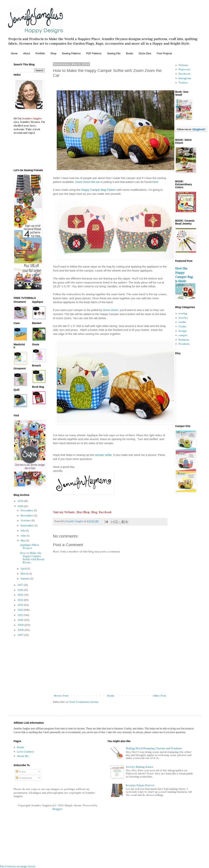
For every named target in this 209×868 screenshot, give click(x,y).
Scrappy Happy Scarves (140, 785)
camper (183, 335)
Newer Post (61, 696)
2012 (21, 610)
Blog (94, 512)
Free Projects (164, 53)
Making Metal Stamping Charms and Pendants (154, 748)
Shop (53, 53)
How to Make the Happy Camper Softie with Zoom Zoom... (32, 558)
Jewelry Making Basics (139, 767)
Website (183, 65)
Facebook (105, 512)
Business (184, 340)
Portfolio (40, 53)
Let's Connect (25, 752)
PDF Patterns (94, 53)
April (24, 569)
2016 (21, 590)
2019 (21, 501)
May (23, 540)
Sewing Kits (114, 53)
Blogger (57, 809)
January (26, 578)
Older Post (160, 696)
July (23, 531)
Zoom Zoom (111, 310)
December (27, 510)
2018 (21, 506)
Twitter (183, 83)
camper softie (103, 455)
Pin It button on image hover (18, 866)
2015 (21, 595)
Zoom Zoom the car (88, 182)
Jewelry (183, 318)
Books (130, 53)
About (27, 53)
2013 (21, 605)
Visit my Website (64, 512)
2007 (21, 635)
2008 (21, 630)
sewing (183, 313)
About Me (23, 756)
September (28, 525)
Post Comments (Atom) (84, 702)
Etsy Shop (83, 512)
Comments (24, 778)
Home (14, 53)
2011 (21, 615)
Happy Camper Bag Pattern (99, 190)
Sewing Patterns (71, 53)
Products (184, 344)
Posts (21, 772)
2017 (21, 585)
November (27, 516)
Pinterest (184, 69)
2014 (21, 600)
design (183, 331)
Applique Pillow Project (30, 546)
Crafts (182, 326)
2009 (21, 625)
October (26, 520)
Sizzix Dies (145, 53)
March (25, 574)
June (24, 536)
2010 (21, 620)
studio (182, 322)
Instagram (185, 78)
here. (156, 182)
